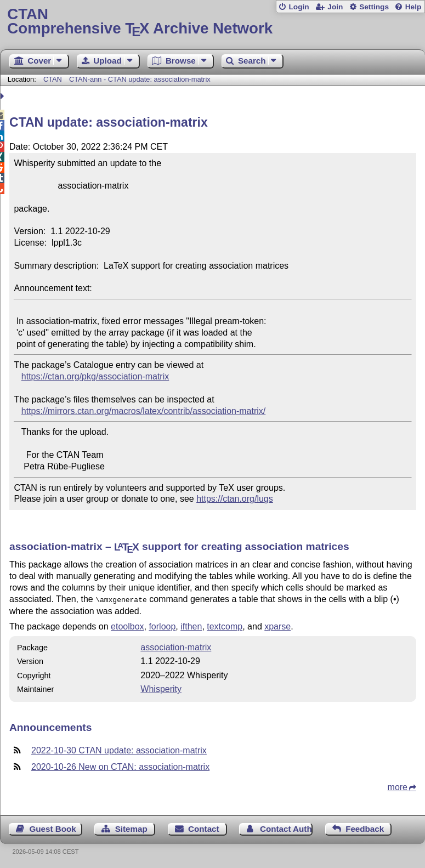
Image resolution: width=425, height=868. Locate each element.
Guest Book (53, 828)
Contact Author (286, 828)
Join (335, 7)
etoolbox (127, 625)
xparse (277, 625)
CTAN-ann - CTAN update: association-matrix (140, 79)
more (398, 786)
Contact (204, 828)
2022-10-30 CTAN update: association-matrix (119, 749)
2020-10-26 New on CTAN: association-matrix (120, 766)
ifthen (191, 625)
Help (413, 7)
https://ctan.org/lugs (235, 499)
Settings (374, 7)
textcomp (225, 625)
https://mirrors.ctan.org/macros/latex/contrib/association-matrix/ (143, 411)
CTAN (53, 79)
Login (299, 7)
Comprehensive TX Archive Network (212, 22)
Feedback (365, 828)
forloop (162, 625)
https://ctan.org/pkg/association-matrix (95, 376)
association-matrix (176, 646)
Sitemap (131, 828)
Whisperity (161, 688)
